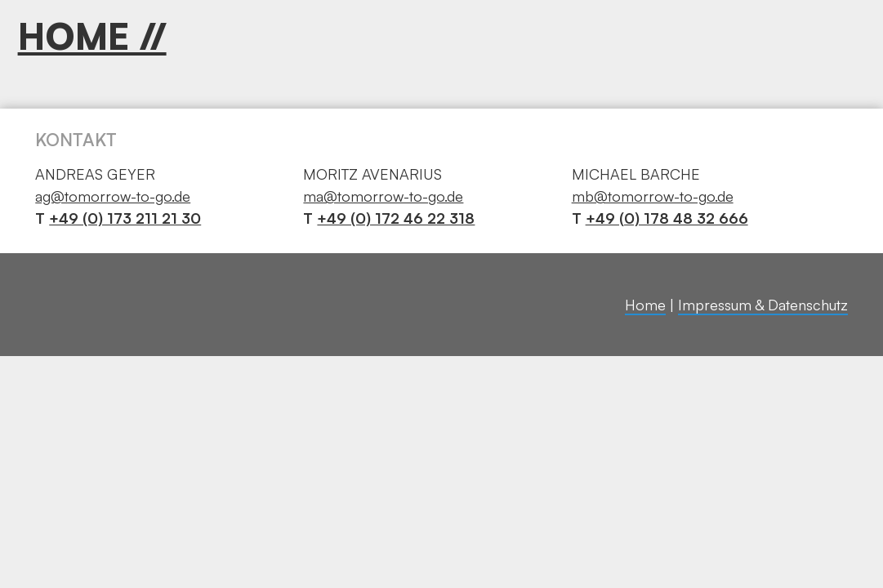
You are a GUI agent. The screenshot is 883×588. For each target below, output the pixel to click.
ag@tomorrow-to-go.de (113, 196)
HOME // (92, 36)
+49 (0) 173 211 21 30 (125, 218)
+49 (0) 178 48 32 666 (667, 218)
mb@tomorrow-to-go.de (653, 196)
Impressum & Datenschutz (763, 305)
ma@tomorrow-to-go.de (383, 196)
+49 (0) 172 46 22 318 (396, 218)
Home (645, 305)
